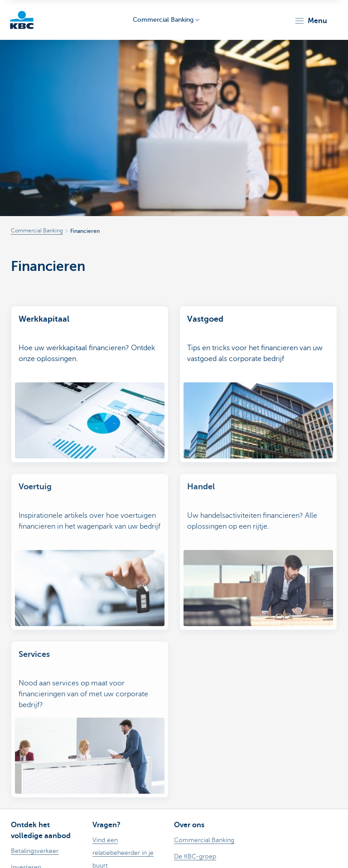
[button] (311, 21)
